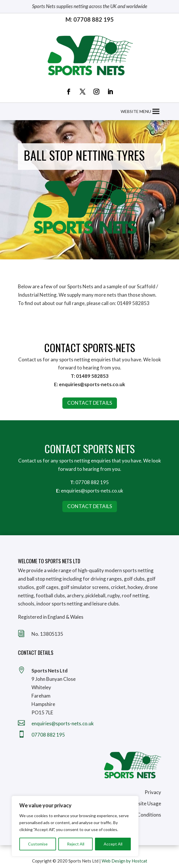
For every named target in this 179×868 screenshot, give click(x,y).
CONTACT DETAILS (90, 403)
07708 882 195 (92, 482)
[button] (136, 111)
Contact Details (90, 506)
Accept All (113, 844)
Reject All (76, 844)
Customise (38, 844)
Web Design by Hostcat (124, 861)
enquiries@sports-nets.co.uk (92, 491)
